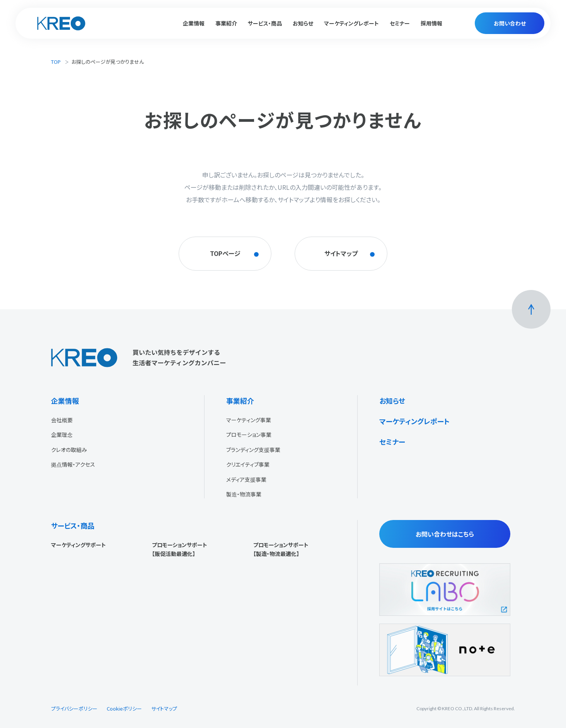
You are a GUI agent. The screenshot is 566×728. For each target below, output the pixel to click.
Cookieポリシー (124, 708)
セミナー (400, 23)
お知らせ (303, 23)
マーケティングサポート (78, 545)
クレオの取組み (69, 450)
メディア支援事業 (246, 479)
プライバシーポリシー (74, 708)
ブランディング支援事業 (253, 450)
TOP (56, 62)
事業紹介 (240, 401)
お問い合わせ (510, 23)
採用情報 (431, 23)
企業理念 (62, 435)
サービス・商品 (73, 525)
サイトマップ (164, 708)
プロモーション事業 (249, 435)
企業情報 (65, 401)
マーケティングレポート (351, 23)
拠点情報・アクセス (73, 464)
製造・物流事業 (244, 494)
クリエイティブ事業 (248, 464)
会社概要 (62, 420)
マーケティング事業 (249, 420)
